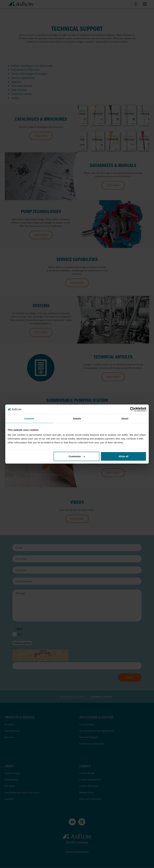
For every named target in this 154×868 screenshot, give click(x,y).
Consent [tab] (29, 418)
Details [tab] (77, 418)
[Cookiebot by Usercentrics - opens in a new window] (132, 409)
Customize (77, 456)
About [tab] (125, 418)
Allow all (123, 456)
